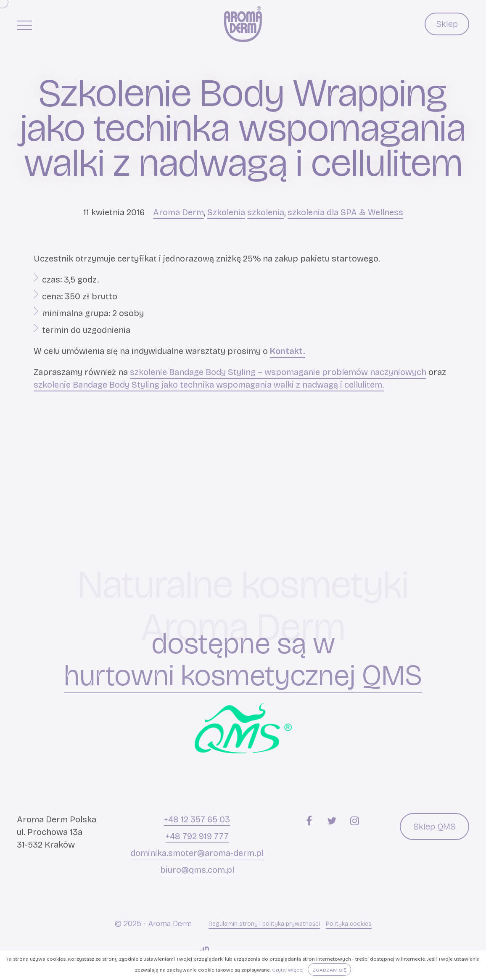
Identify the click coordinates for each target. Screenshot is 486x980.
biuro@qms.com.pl (197, 870)
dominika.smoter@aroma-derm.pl (197, 853)
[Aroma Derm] (243, 24)
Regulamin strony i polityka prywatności (264, 924)
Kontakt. (288, 351)
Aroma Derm (178, 212)
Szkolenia (226, 212)
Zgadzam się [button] (329, 970)
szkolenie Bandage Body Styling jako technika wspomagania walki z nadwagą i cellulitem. (209, 385)
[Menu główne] (24, 25)
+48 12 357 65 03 (197, 819)
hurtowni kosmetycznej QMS (243, 676)
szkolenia (266, 212)
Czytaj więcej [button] (288, 970)
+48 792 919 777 (197, 836)
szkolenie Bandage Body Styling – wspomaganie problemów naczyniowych (278, 372)
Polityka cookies (349, 924)
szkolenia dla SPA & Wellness (345, 212)
